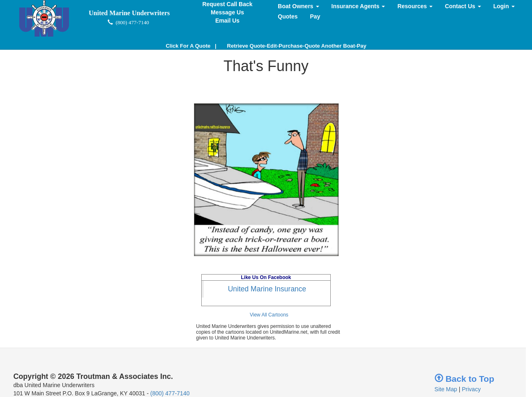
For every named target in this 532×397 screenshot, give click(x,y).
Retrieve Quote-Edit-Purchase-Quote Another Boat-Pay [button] (297, 46)
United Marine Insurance (267, 289)
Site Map (446, 389)
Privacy (471, 389)
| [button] (191, 46)
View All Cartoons (269, 315)
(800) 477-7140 (170, 393)
